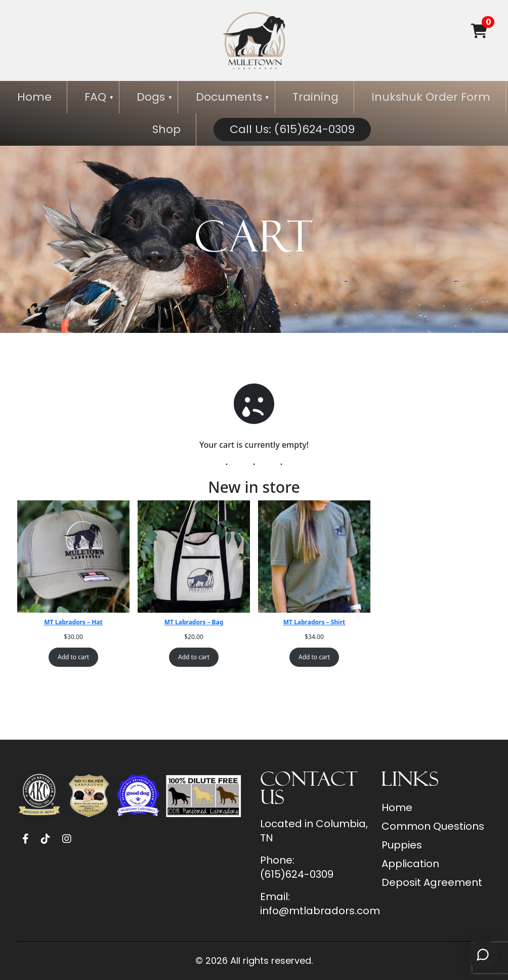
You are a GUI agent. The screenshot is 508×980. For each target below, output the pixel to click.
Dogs (151, 97)
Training (315, 97)
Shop (166, 129)
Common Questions (433, 826)
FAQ (95, 97)
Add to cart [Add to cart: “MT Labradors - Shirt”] (314, 657)
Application (410, 864)
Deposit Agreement (432, 882)
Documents (229, 97)
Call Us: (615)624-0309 (292, 129)
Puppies (402, 845)
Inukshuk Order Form (431, 97)
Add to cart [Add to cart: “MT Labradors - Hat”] (73, 657)
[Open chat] (483, 955)
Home (34, 97)
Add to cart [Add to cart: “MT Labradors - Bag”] (194, 657)
